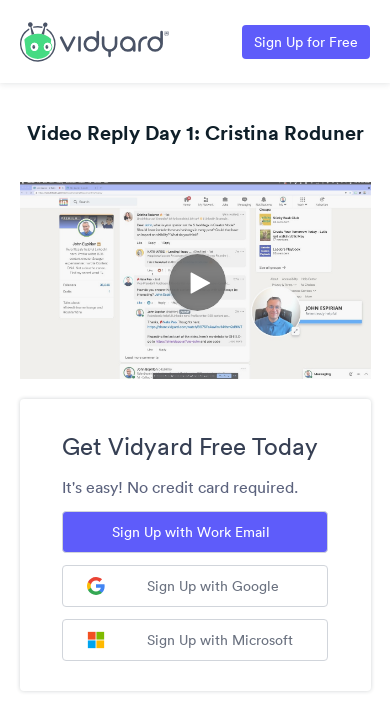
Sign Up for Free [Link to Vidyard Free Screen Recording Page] (306, 42)
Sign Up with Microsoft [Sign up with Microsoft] (190, 640)
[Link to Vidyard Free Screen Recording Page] (94, 40)
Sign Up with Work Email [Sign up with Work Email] (191, 532)
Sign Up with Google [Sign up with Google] (183, 586)
